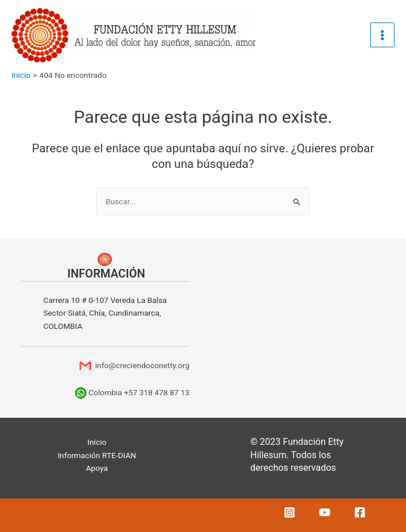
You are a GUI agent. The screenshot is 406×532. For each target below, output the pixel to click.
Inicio (97, 442)
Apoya (97, 468)
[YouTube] (325, 512)
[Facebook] (360, 512)
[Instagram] (290, 512)
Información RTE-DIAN (97, 455)
